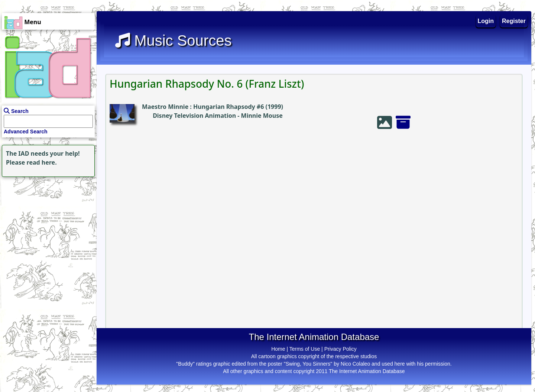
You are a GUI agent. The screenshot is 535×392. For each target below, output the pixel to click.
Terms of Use (305, 349)
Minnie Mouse (262, 116)
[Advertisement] (46, 225)
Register (514, 21)
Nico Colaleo (355, 364)
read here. (42, 162)
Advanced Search (26, 132)
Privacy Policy (341, 349)
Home (278, 349)
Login (486, 21)
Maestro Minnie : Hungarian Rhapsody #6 (203, 107)
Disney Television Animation (194, 116)
